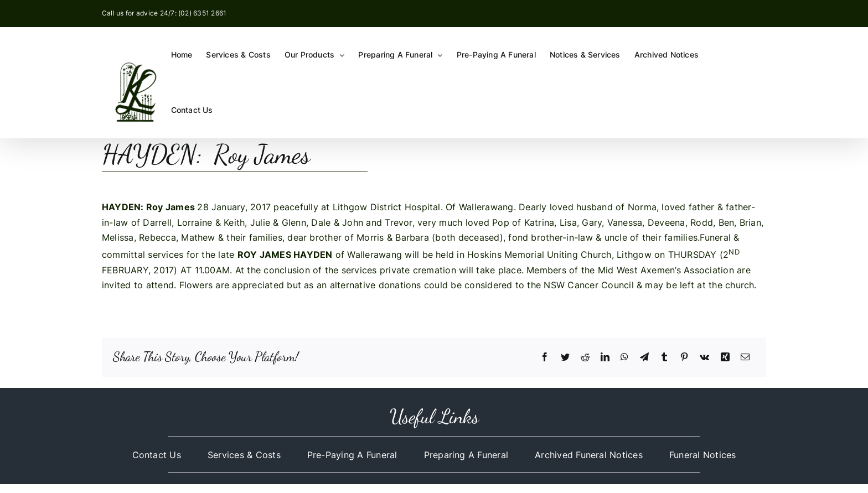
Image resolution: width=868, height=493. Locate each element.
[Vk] (704, 357)
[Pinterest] (684, 357)
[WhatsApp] (624, 357)
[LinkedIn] (605, 357)
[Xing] (725, 357)
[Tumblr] (664, 357)
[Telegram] (644, 357)
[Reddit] (585, 357)
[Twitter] (565, 357)
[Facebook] (545, 357)
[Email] (745, 357)
